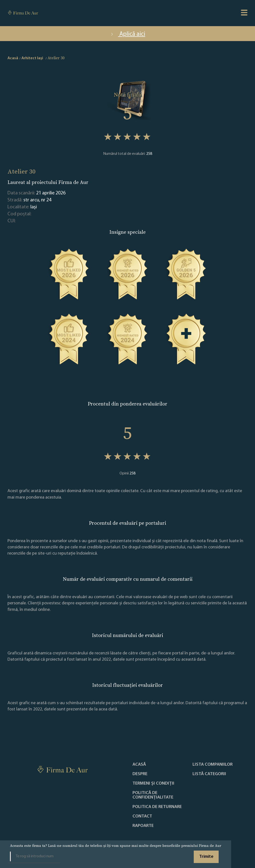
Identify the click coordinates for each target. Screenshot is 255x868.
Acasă (139, 765)
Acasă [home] (13, 58)
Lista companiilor (213, 765)
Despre (140, 774)
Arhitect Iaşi (32, 58)
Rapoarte (143, 826)
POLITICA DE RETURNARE (157, 807)
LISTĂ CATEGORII (209, 774)
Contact (142, 816)
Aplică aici (127, 34)
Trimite (206, 857)
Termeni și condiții (153, 784)
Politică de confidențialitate (153, 795)
